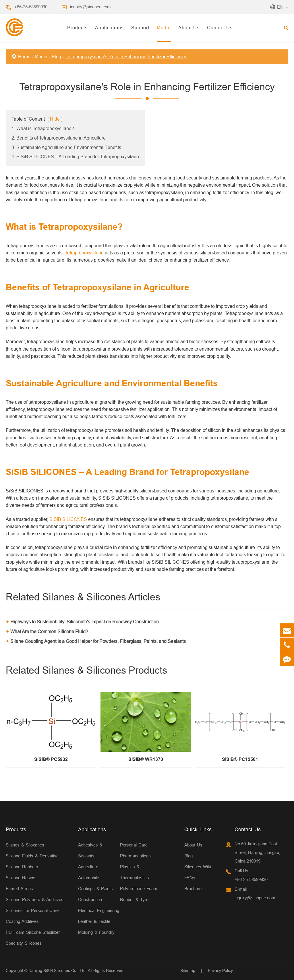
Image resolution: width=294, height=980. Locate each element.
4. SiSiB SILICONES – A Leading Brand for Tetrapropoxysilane (75, 156)
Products (77, 28)
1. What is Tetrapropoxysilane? (43, 128)
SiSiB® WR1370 (146, 759)
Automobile (89, 878)
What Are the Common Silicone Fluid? (49, 631)
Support (140, 28)
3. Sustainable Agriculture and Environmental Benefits (66, 147)
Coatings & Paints (95, 889)
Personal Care (134, 845)
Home (24, 57)
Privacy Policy (220, 971)
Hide (55, 119)
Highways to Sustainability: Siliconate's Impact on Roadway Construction (85, 622)
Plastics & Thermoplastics (135, 872)
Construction (90, 899)
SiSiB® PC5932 (51, 759)
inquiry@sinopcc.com (90, 7)
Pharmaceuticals (136, 856)
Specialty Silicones (24, 943)
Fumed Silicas (19, 889)
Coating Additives (22, 921)
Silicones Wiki (198, 867)
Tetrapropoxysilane (84, 253)
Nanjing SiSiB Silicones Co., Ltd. (58, 971)
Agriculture (88, 867)
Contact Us (220, 28)
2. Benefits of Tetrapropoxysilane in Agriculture (59, 138)
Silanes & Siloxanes (25, 845)
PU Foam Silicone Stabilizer (33, 932)
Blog (56, 57)
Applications (109, 28)
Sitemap (188, 971)
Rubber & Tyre (134, 899)
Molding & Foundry (96, 932)
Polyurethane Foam (139, 889)
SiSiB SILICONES (68, 519)
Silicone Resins (21, 878)
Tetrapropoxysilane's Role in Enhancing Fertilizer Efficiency (126, 57)
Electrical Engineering (99, 910)
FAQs (190, 878)
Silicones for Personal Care (32, 910)
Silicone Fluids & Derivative (32, 856)
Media (164, 28)
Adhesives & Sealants (90, 850)
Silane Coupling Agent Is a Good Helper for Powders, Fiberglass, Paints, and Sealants (98, 641)
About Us (189, 28)
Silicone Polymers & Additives (35, 899)
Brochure (193, 889)
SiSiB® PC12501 (240, 759)
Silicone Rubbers (22, 867)
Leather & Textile (94, 921)
